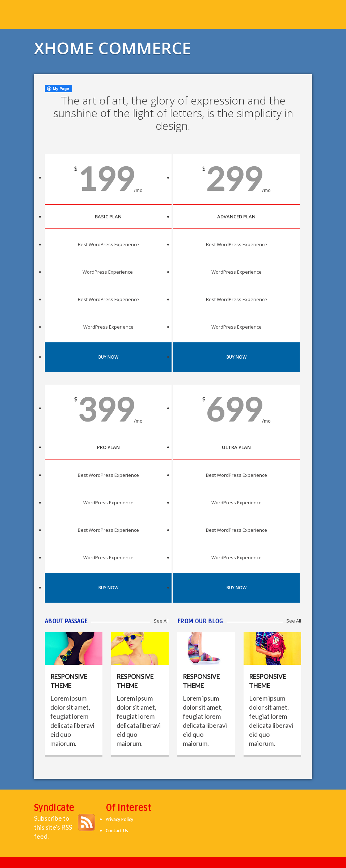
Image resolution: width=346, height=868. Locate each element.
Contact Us (117, 831)
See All (161, 621)
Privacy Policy (119, 819)
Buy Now (108, 357)
